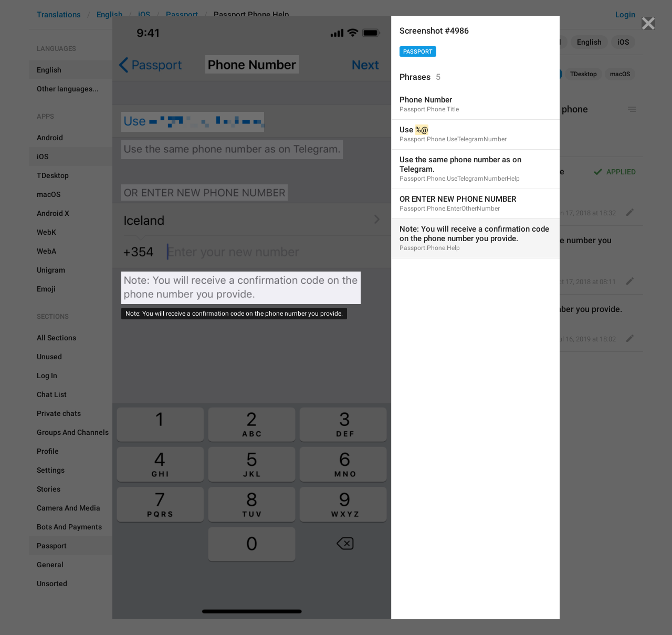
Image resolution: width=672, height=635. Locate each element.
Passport (418, 52)
